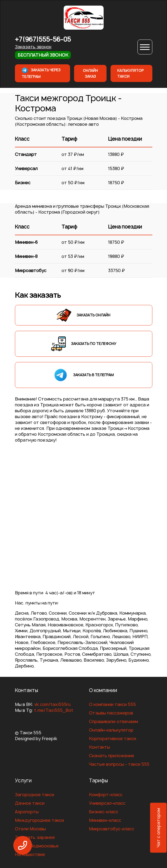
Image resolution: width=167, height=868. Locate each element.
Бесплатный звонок (43, 55)
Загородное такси (34, 795)
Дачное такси (30, 803)
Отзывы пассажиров (111, 713)
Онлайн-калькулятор (111, 730)
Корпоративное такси (113, 739)
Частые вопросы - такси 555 (119, 764)
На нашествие (30, 854)
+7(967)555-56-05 (43, 39)
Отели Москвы (30, 829)
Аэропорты (27, 812)
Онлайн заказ (90, 73)
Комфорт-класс (106, 795)
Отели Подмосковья (37, 846)
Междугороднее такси (39, 820)
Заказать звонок (33, 47)
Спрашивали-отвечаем (113, 721)
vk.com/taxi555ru (52, 704)
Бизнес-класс (104, 812)
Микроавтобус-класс (112, 829)
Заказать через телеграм (41, 73)
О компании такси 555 (112, 704)
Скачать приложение (112, 756)
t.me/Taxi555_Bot (54, 710)
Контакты (99, 747)
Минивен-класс (105, 820)
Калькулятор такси (130, 73)
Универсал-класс (107, 803)
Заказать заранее (35, 837)
